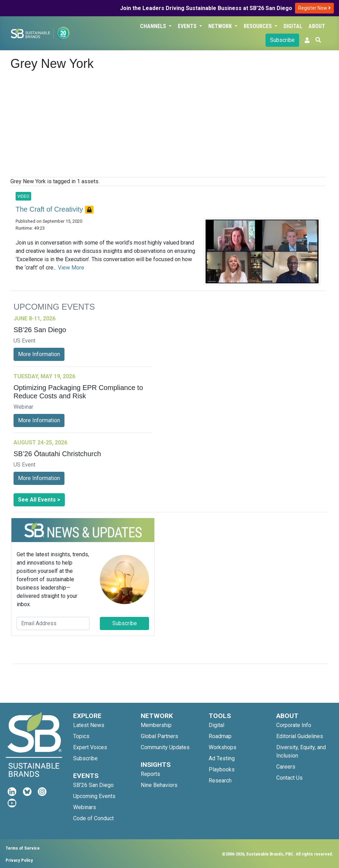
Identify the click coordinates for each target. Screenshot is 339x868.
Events (188, 26)
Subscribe (282, 40)
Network (221, 26)
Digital (293, 26)
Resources (258, 26)
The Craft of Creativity (50, 209)
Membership (156, 725)
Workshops (223, 747)
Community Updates (165, 747)
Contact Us (289, 778)
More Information (39, 354)
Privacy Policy (19, 860)
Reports (150, 774)
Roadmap (220, 736)
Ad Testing (222, 758)
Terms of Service (23, 848)
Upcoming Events (94, 796)
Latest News (89, 725)
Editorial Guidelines (300, 736)
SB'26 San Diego (93, 785)
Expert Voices (90, 747)
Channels (154, 26)
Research (220, 781)
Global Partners (159, 736)
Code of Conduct (93, 818)
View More (71, 268)
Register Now (314, 8)
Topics (81, 736)
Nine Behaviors (159, 785)
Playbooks (222, 769)
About (317, 26)
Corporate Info (294, 725)
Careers (286, 767)
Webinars (85, 807)
